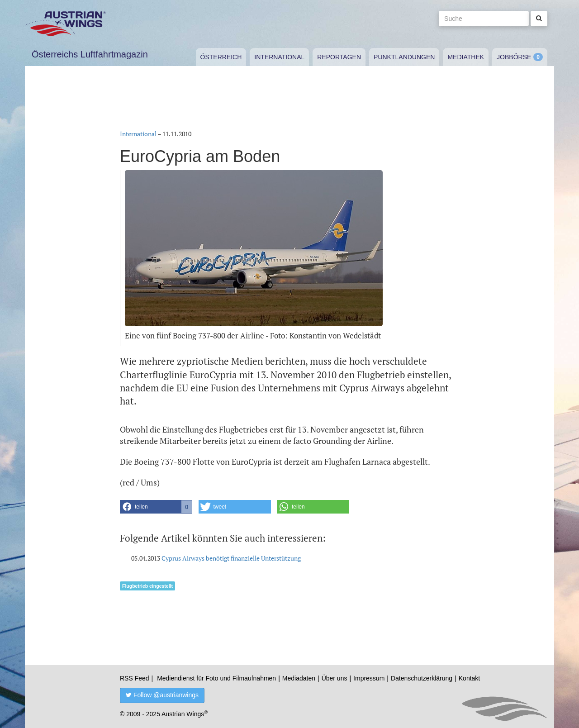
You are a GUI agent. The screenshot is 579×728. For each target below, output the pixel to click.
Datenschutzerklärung (422, 678)
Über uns (335, 678)
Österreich (221, 57)
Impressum (369, 678)
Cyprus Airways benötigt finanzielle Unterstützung (231, 558)
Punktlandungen (404, 57)
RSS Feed (135, 678)
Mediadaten (299, 678)
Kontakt (469, 678)
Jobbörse (514, 57)
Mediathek (466, 57)
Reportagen (339, 57)
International (279, 57)
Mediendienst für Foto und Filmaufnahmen (216, 678)
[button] (156, 507)
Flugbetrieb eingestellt (147, 586)
